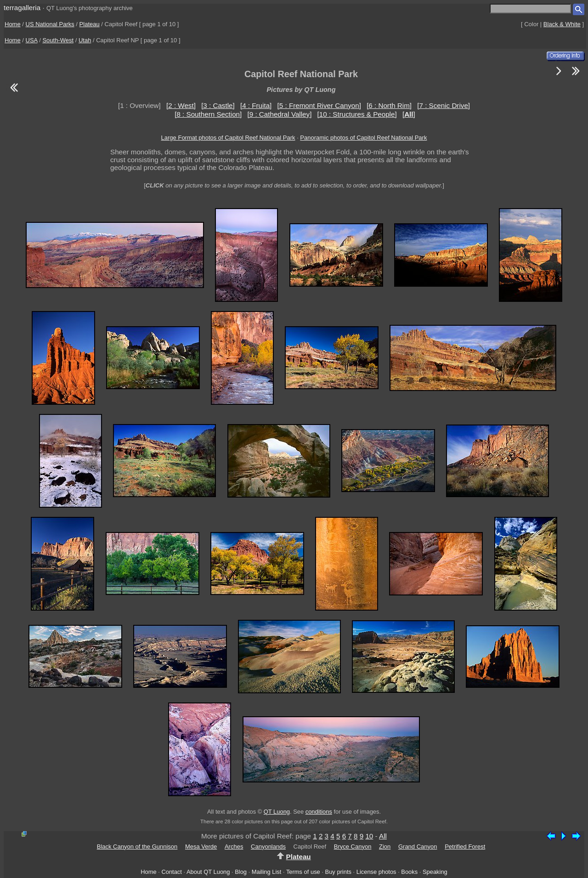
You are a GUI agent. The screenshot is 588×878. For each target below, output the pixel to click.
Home (13, 24)
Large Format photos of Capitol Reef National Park (228, 138)
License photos (376, 872)
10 (369, 836)
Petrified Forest (465, 847)
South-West (58, 40)
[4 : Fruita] (256, 105)
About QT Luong (208, 872)
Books (409, 872)
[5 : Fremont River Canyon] (319, 105)
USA (32, 40)
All (383, 836)
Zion (385, 847)
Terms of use (303, 872)
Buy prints (338, 872)
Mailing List (267, 872)
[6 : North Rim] (389, 105)
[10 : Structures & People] (357, 114)
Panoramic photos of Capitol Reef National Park (363, 138)
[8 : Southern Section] (208, 114)
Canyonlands (268, 847)
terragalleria (22, 8)
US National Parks (50, 24)
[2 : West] (181, 105)
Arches (234, 847)
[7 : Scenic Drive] (444, 105)
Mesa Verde (201, 847)
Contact (171, 872)
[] (409, 114)
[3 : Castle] (218, 105)
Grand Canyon (418, 847)
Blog (241, 872)
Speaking (435, 872)
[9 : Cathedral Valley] (280, 114)
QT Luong (277, 812)
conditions (319, 812)
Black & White (562, 24)
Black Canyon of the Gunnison (137, 847)
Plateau (90, 24)
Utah (85, 40)
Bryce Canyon (353, 847)
